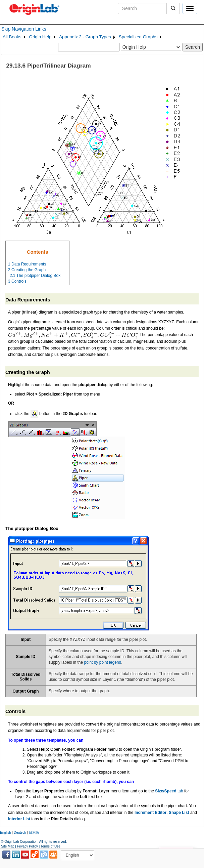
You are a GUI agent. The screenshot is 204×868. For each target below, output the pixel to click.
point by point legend (103, 662)
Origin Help (40, 37)
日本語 (34, 833)
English (6, 833)
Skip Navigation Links (24, 29)
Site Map (8, 846)
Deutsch (20, 833)
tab (169, 791)
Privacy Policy (28, 846)
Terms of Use (50, 846)
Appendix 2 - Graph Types (85, 37)
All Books (12, 37)
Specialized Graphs (138, 37)
